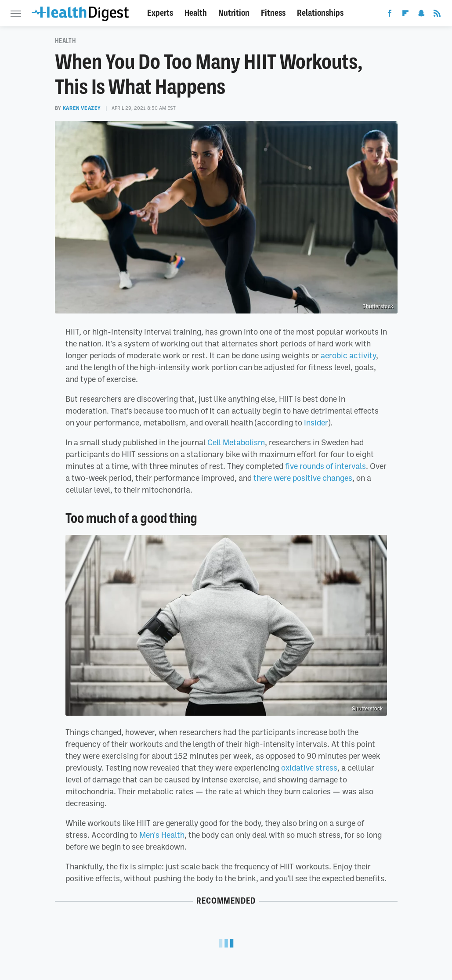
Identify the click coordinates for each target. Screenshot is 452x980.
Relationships (320, 13)
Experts (160, 13)
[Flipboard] (405, 15)
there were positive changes (303, 478)
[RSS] (437, 15)
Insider (316, 422)
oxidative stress (309, 767)
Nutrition (234, 13)
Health (196, 13)
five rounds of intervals (325, 466)
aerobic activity (348, 355)
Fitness (273, 13)
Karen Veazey (82, 108)
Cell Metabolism (236, 442)
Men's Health (162, 835)
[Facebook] (390, 15)
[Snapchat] (421, 15)
